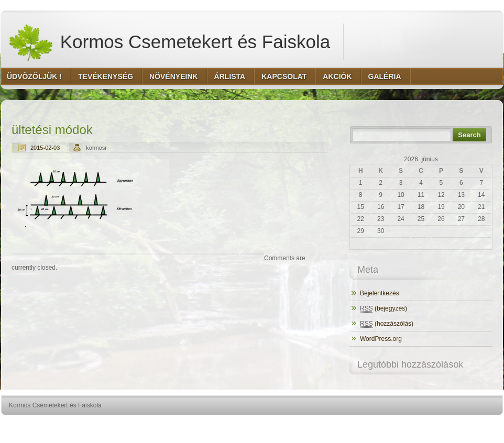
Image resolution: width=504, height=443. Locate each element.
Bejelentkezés (380, 293)
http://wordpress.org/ (385, 425)
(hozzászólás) (387, 324)
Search (469, 135)
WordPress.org (381, 339)
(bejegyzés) (384, 309)
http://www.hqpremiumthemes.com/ (462, 425)
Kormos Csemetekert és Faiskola (169, 42)
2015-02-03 (45, 148)
